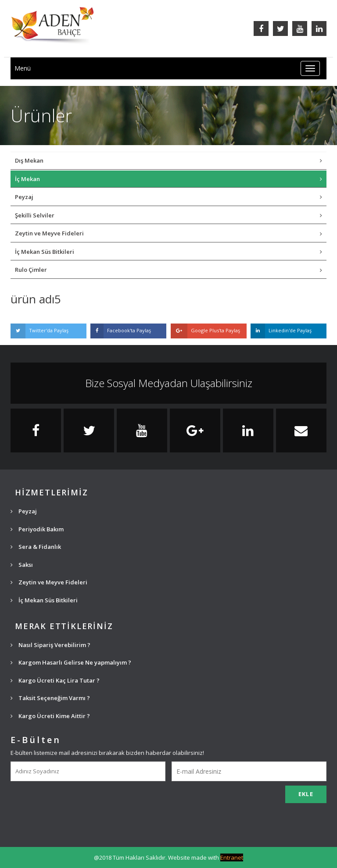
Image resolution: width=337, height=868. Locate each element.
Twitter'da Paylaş (39, 331)
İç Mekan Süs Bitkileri (168, 252)
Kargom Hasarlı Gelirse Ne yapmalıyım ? (71, 662)
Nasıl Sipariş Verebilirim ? (50, 645)
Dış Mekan (168, 160)
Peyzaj (168, 197)
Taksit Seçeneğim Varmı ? (50, 698)
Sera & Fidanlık (36, 547)
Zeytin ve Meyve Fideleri (168, 233)
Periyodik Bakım (37, 529)
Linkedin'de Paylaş (281, 331)
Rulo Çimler (168, 270)
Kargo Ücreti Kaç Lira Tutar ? (55, 680)
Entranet (232, 857)
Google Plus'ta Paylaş (205, 331)
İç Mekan (168, 179)
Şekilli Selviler (168, 215)
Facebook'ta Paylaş (121, 331)
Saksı (22, 565)
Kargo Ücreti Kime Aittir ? (50, 716)
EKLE (306, 794)
